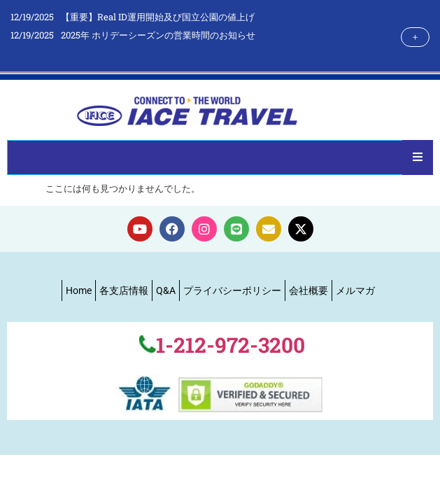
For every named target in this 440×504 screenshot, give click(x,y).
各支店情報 (124, 290)
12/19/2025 (32, 17)
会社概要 (308, 290)
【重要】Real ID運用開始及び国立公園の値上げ (158, 17)
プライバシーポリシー (232, 290)
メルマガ (355, 290)
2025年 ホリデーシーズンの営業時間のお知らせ (158, 35)
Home (79, 290)
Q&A (166, 290)
